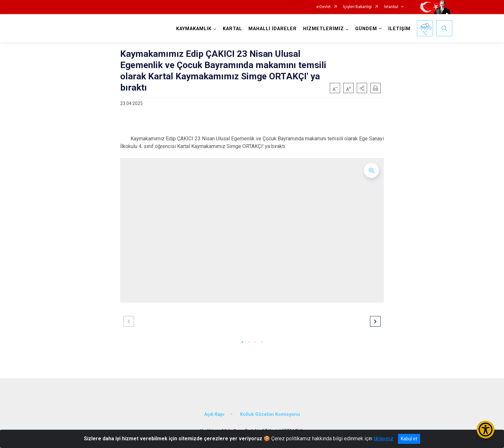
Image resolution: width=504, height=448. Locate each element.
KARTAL (232, 29)
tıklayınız (383, 439)
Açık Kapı (214, 414)
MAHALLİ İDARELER (273, 29)
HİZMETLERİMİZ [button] (324, 29)
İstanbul (391, 7)
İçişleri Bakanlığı (357, 7)
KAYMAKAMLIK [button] (194, 29)
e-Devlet (324, 7)
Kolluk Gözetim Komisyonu (270, 414)
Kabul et (409, 439)
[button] (362, 88)
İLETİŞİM (399, 29)
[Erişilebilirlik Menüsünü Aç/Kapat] (486, 430)
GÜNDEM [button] (366, 29)
